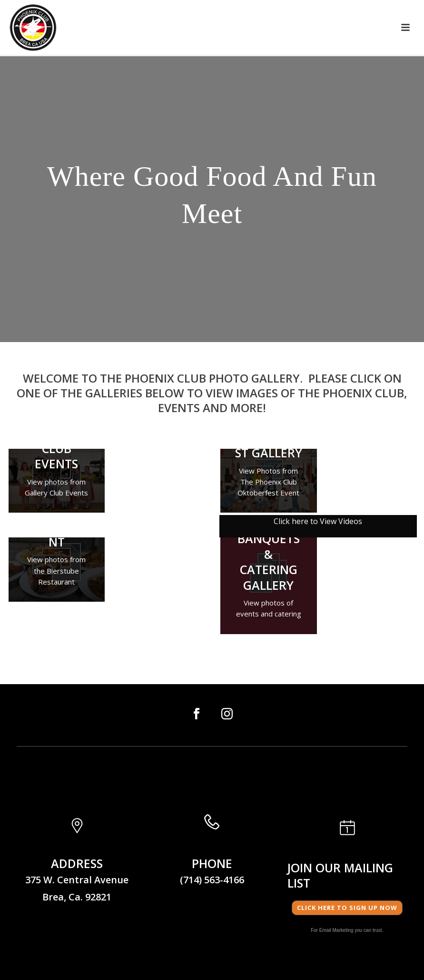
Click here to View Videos (318, 521)
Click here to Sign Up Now (347, 908)
